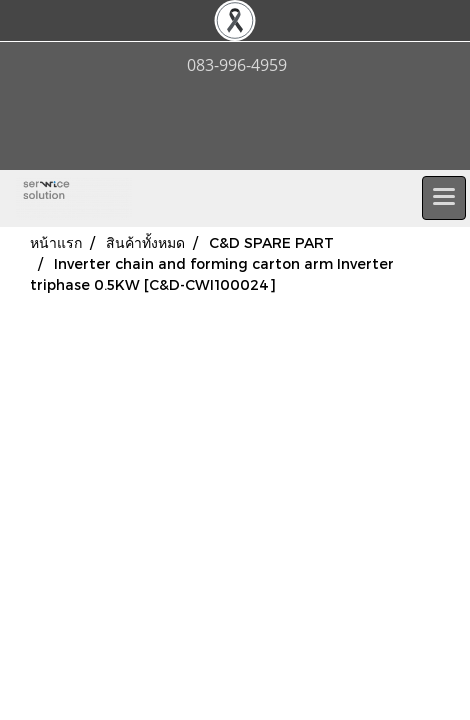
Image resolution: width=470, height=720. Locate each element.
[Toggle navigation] (444, 198)
